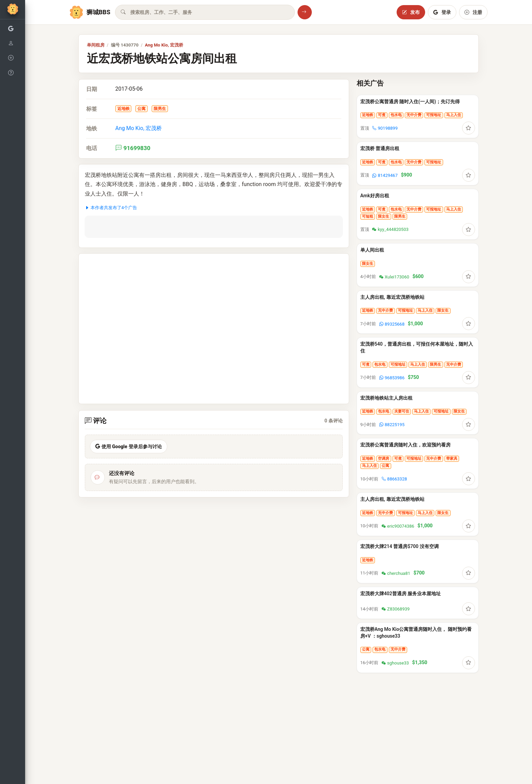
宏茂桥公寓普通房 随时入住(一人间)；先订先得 (410, 102)
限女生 (384, 216)
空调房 (384, 459)
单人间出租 (372, 250)
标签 (92, 109)
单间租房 (96, 45)
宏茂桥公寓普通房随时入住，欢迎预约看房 (405, 445)
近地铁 (123, 109)
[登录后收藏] (469, 128)
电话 (92, 148)
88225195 (392, 425)
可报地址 (434, 115)
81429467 (385, 175)
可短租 (368, 216)
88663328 (394, 479)
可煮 (382, 115)
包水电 (396, 115)
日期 (92, 89)
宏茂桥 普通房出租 (380, 148)
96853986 (392, 378)
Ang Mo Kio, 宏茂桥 (164, 45)
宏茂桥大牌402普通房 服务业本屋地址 (401, 594)
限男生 (160, 109)
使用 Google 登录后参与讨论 (129, 447)
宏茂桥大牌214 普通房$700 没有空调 (400, 546)
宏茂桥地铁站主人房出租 (386, 398)
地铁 (92, 129)
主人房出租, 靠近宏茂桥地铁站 (392, 297)
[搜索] (305, 12)
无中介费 (414, 115)
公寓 (141, 109)
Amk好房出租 (375, 196)
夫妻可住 (402, 411)
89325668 (392, 324)
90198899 (385, 128)
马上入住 (454, 115)
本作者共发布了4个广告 (111, 208)
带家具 (452, 459)
